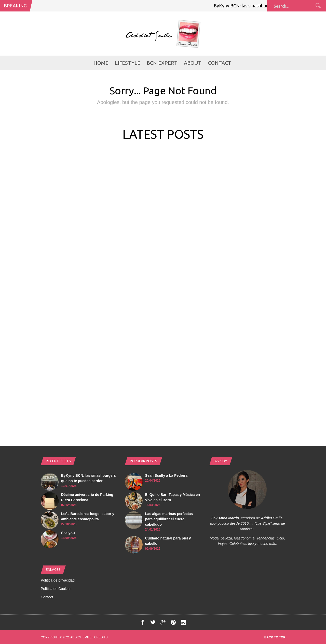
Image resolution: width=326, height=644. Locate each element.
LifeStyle (128, 63)
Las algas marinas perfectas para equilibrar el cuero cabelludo (169, 519)
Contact (220, 63)
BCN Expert (162, 63)
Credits (101, 637)
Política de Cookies (56, 589)
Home (101, 63)
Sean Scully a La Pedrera (166, 475)
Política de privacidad (58, 580)
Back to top (275, 637)
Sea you (68, 533)
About (193, 63)
